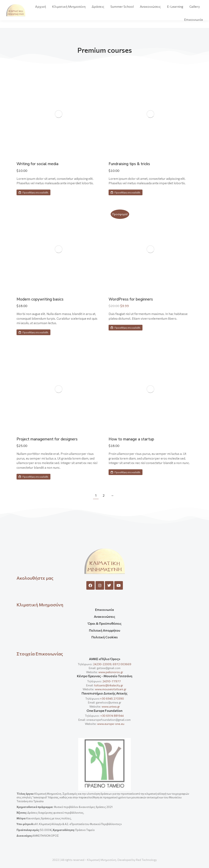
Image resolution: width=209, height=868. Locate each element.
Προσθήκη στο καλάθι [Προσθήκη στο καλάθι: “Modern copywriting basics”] (33, 332)
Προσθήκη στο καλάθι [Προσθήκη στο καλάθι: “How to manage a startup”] (126, 472)
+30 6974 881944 (112, 716)
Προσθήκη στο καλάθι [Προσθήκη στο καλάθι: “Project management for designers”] (33, 477)
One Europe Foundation (104, 711)
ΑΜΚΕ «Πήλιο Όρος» (105, 659)
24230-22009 (102, 664)
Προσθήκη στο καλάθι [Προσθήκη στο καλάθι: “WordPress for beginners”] (126, 328)
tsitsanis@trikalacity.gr (109, 685)
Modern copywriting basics (44, 299)
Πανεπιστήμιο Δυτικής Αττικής (104, 693)
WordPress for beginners (134, 299)
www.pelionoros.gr (111, 672)
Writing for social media (41, 164)
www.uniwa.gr (111, 706)
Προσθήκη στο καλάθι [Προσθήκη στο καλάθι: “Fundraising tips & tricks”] (126, 192)
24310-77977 (112, 681)
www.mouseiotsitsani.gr (111, 689)
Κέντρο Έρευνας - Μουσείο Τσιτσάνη (105, 676)
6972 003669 (122, 664)
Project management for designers (52, 439)
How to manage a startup (135, 439)
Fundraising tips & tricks (133, 164)
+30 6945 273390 (112, 698)
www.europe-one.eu (111, 724)
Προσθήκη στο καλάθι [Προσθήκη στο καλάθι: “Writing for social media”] (33, 192)
